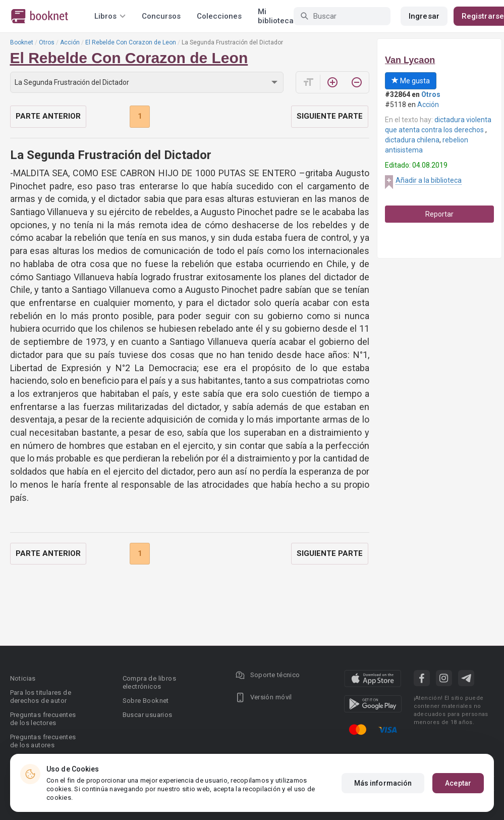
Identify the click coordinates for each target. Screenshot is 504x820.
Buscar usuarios (148, 715)
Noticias (23, 678)
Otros (47, 42)
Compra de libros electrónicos (149, 682)
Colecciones (219, 16)
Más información (383, 783)
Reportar (439, 214)
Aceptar (458, 783)
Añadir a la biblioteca (429, 180)
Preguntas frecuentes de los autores (43, 741)
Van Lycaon (410, 60)
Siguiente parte (330, 116)
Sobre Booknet (146, 701)
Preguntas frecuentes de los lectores (43, 719)
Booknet (22, 42)
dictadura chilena (412, 140)
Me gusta (411, 81)
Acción (70, 42)
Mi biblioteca (276, 16)
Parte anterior (48, 116)
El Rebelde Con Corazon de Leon (131, 42)
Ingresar (424, 16)
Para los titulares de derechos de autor (41, 697)
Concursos (161, 16)
